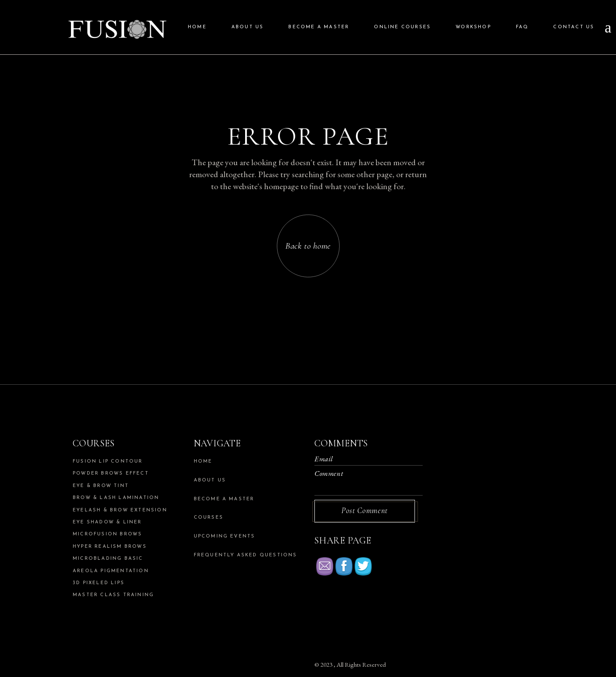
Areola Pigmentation (111, 571)
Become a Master (224, 499)
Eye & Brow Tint (101, 486)
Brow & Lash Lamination (116, 498)
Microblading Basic (108, 559)
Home (203, 462)
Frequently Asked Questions (246, 555)
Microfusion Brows (107, 534)
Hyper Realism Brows (110, 547)
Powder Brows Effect (111, 474)
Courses (209, 518)
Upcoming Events (225, 536)
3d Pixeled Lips (99, 583)
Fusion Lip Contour (108, 462)
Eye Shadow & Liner (107, 522)
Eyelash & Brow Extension (120, 510)
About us (210, 480)
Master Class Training (113, 595)
